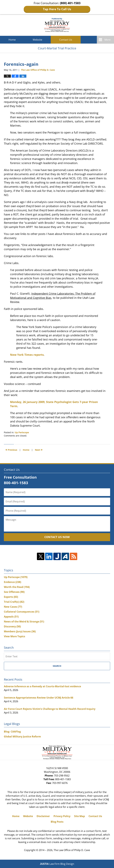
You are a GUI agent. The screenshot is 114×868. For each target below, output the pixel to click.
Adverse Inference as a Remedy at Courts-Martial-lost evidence (42, 686)
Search (57, 666)
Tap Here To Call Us (57, 9)
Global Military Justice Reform (22, 737)
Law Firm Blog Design (57, 864)
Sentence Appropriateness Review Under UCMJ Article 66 (39, 698)
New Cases (13, 607)
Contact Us (66, 40)
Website (37, 40)
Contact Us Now (57, 537)
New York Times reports (27, 355)
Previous (11, 450)
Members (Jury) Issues (20, 631)
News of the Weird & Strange (24, 622)
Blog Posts (57, 822)
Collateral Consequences (22, 612)
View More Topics (15, 636)
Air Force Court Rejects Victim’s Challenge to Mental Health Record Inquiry (50, 709)
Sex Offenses (14, 592)
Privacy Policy (62, 816)
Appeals (11, 617)
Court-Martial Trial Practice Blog (57, 25)
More (107, 40)
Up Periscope (22, 432)
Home (12, 40)
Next (39, 450)
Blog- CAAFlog (12, 732)
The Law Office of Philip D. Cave (72, 850)
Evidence (12, 582)
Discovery (12, 626)
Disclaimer (43, 816)
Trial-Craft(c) (14, 602)
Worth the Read (17, 587)
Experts (11, 597)
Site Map (79, 816)
